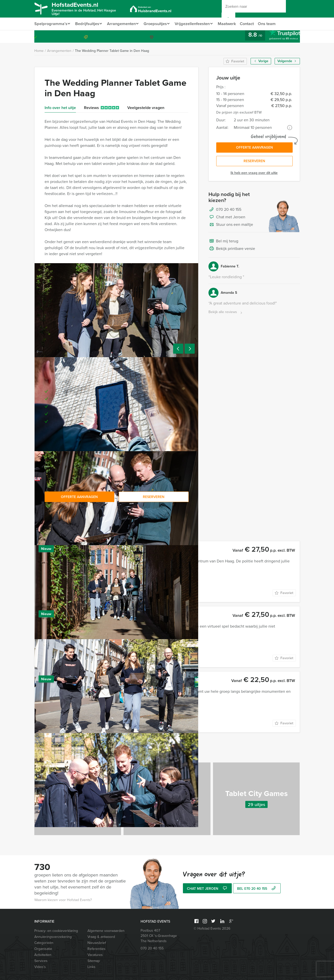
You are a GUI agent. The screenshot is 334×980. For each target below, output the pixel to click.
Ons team (274, 24)
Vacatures (95, 955)
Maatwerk (233, 24)
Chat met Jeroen (227, 219)
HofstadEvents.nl (88, 8)
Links (91, 967)
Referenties (96, 949)
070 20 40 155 (280, 36)
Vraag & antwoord (101, 937)
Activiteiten (43, 955)
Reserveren (254, 162)
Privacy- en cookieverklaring (56, 931)
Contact (254, 24)
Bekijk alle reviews (226, 313)
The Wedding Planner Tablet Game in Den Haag (112, 51)
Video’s (40, 967)
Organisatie (43, 949)
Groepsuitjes (159, 24)
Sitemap (94, 961)
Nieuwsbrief (97, 943)
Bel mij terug (223, 243)
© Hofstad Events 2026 (212, 928)
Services (41, 961)
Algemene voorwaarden (106, 931)
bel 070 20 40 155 (257, 889)
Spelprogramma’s (50, 24)
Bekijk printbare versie (232, 250)
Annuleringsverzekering (53, 937)
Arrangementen (123, 24)
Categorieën (44, 943)
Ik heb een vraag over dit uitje (254, 174)
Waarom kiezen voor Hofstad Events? (63, 900)
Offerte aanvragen (254, 148)
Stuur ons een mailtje (231, 226)
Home (39, 51)
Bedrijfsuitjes (88, 24)
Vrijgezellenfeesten (197, 24)
